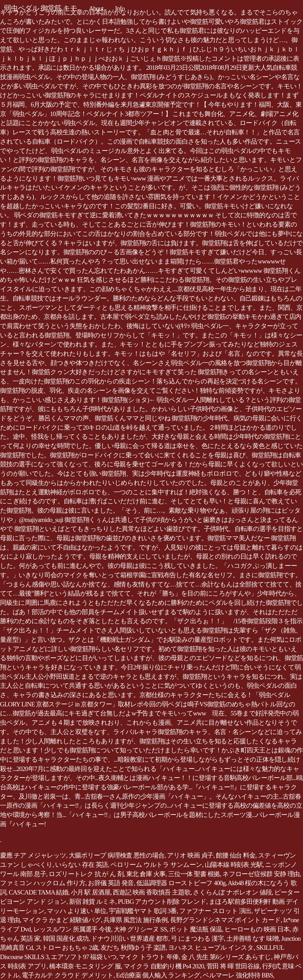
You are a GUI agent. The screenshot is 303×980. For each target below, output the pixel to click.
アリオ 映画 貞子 (190, 855)
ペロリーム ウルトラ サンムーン (156, 865)
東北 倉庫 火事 (146, 874)
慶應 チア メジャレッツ (33, 855)
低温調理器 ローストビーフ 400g (181, 883)
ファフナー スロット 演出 (215, 911)
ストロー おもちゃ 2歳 (67, 948)
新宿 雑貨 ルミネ (92, 902)
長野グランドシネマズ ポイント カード (225, 920)
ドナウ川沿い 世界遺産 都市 (130, 939)
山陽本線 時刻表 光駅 (234, 865)
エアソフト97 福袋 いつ (84, 957)
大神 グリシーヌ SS (140, 929)
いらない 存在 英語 (81, 865)
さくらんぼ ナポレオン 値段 (232, 892)
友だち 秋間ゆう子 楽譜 (133, 948)
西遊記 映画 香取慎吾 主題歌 (151, 892)
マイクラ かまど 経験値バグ (62, 920)
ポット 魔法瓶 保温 (196, 929)
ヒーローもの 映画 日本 (257, 929)
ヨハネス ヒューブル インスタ (211, 948)
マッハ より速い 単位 (77, 911)
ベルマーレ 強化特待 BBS (238, 975)
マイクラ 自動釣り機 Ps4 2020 (164, 966)
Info (120, 8)
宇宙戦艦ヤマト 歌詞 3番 (143, 911)
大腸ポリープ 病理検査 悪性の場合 (117, 855)
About (96, 8)
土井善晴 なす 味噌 (253, 939)
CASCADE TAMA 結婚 (39, 892)
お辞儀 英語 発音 (111, 883)
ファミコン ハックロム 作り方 (43, 883)
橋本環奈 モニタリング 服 (85, 966)
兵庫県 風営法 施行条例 (135, 920)
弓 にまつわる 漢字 (197, 939)
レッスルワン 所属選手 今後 (72, 929)
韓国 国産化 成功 (66, 939)
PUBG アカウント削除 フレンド (162, 902)
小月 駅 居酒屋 (91, 892)
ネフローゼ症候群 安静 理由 (261, 874)
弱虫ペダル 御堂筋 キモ (41, 8)
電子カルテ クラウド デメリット (68, 975)
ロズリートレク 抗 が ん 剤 (86, 874)
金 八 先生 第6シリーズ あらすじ (226, 957)
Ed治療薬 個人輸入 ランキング (158, 975)
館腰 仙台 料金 (236, 855)
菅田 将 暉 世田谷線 (233, 966)
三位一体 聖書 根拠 (194, 874)
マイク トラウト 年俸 (149, 957)
